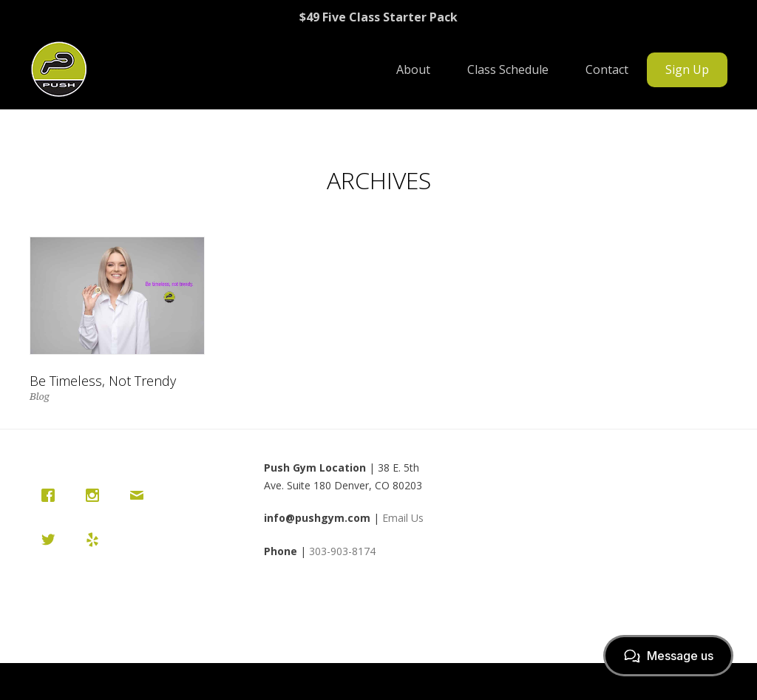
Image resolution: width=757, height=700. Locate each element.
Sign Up (687, 69)
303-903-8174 (342, 551)
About (413, 69)
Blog (40, 397)
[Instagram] (96, 495)
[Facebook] (52, 495)
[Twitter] (52, 540)
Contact (607, 69)
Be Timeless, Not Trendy (103, 381)
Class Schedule (508, 69)
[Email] (140, 495)
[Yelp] (96, 540)
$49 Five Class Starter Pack (378, 17)
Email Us (403, 518)
